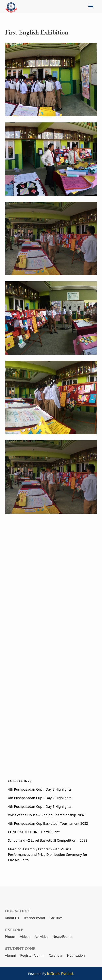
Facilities (56, 918)
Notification (76, 955)
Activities (41, 937)
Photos (10, 937)
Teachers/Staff (34, 918)
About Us (12, 918)
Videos (25, 937)
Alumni (10, 955)
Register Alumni (32, 955)
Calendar (56, 955)
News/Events (62, 937)
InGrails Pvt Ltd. (60, 974)
